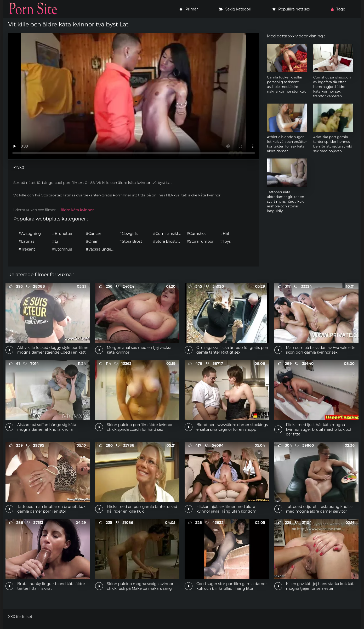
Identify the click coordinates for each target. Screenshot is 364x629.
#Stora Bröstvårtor (169, 241)
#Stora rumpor (200, 241)
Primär (189, 9)
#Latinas (26, 241)
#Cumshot (196, 234)
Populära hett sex (291, 9)
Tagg (338, 9)
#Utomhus (62, 249)
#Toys (225, 241)
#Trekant (27, 249)
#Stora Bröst (131, 241)
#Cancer (93, 234)
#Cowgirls (129, 234)
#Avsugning (30, 234)
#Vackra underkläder (101, 249)
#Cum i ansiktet (167, 234)
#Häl (224, 234)
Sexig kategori (235, 9)
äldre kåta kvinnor (77, 210)
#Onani (93, 241)
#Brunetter (62, 234)
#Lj (55, 241)
